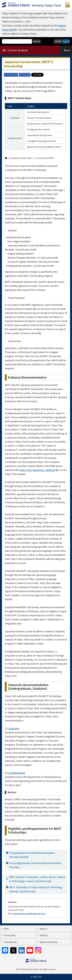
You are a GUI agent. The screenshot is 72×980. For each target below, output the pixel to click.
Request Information (49, 942)
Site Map (44, 935)
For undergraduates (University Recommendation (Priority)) (35, 865)
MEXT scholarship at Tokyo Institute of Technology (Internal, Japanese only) (36, 889)
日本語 (58, 41)
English (66, 41)
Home (6, 929)
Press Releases (10, 942)
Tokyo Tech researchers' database (38, 470)
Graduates (14, 728)
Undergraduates (17, 773)
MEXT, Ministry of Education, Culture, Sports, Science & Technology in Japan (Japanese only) (37, 879)
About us (44, 929)
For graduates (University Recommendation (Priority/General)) (32, 855)
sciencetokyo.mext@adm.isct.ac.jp (30, 913)
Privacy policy (10, 935)
